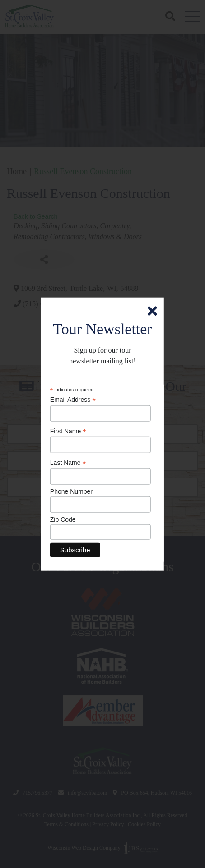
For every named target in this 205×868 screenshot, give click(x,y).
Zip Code (63, 519)
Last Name (68, 463)
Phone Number (71, 491)
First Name (68, 431)
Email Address (73, 400)
